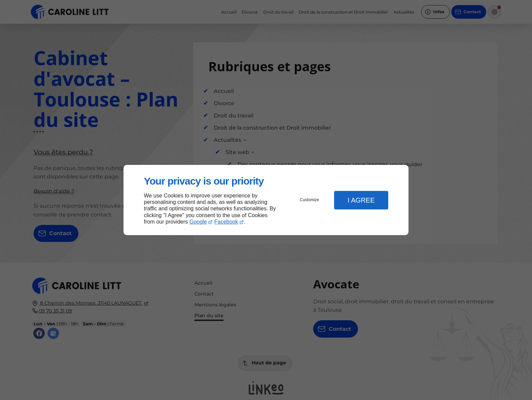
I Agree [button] (361, 200)
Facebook (226, 222)
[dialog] (266, 200)
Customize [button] (310, 200)
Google (198, 222)
